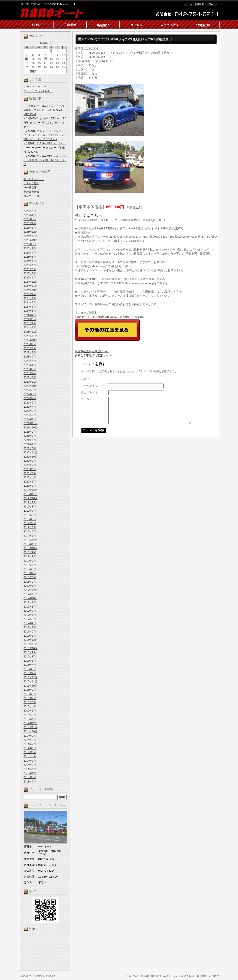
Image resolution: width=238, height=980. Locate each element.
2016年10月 (31, 648)
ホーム (189, 4)
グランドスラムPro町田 (38, 91)
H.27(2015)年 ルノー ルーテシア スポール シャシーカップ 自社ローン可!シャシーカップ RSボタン (44, 135)
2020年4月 (30, 478)
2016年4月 (30, 665)
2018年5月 (30, 569)
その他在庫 (30, 188)
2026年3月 (30, 219)
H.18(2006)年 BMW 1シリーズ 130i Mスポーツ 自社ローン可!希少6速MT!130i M (44, 110)
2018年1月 (30, 586)
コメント (87, 399)
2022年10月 (31, 386)
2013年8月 (30, 777)
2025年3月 (30, 269)
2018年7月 (30, 561)
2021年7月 (30, 436)
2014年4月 (30, 756)
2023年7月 (30, 352)
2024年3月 (30, 319)
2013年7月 (30, 782)
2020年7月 (30, 465)
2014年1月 (30, 769)
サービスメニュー (34, 179)
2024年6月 (30, 307)
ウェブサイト (90, 393)
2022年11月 (31, 382)
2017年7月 (30, 611)
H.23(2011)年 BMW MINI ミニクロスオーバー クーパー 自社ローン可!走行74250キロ (45, 148)
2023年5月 (30, 361)
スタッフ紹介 (31, 183)
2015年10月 (31, 686)
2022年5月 (30, 403)
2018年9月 (30, 552)
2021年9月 (30, 432)
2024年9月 (30, 294)
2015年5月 (30, 702)
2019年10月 (31, 498)
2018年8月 (30, 557)
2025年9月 (30, 244)
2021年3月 (30, 448)
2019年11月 (31, 494)
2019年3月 (30, 527)
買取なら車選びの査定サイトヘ (95, 355)
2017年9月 (30, 603)
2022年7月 (30, 398)
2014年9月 (30, 736)
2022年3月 (30, 411)
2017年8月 (30, 607)
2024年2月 (30, 323)
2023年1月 (30, 377)
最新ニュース (31, 196)
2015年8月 (30, 694)
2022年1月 (30, 419)
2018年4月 (30, 573)
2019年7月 (30, 511)
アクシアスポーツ (35, 87)
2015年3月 (30, 711)
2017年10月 (31, 598)
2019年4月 (30, 523)
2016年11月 (31, 644)
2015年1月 (30, 719)
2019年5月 (30, 519)
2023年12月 (31, 332)
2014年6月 (30, 748)
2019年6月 (30, 515)
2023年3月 (30, 369)
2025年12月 (31, 232)
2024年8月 (30, 298)
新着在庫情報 (31, 192)
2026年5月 (30, 211)
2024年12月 (31, 282)
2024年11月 (31, 286)
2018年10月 (31, 548)
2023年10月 (31, 340)
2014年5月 (30, 752)
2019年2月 (30, 532)
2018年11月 (31, 544)
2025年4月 (30, 265)
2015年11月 (31, 682)
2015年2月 (30, 715)
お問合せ (211, 4)
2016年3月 (30, 669)
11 (27, 59)
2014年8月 (30, 740)
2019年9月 (30, 502)
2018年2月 (30, 582)
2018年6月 (30, 565)
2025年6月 (30, 257)
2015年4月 (30, 707)
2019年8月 (30, 507)
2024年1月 (30, 328)
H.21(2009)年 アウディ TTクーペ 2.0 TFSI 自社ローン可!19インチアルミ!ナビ (45, 123)
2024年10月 (31, 290)
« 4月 (33, 71)
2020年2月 (30, 486)
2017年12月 (31, 590)
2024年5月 (30, 311)
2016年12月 (31, 640)
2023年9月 (30, 344)
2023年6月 (30, 357)
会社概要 (199, 4)
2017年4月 (30, 623)
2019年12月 (31, 490)
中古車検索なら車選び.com (92, 351)
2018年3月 (30, 577)
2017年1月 (30, 636)
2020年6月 (30, 469)
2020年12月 (31, 453)
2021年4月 (30, 444)
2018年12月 (31, 540)
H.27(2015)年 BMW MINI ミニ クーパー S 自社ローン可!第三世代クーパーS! (45, 160)
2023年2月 (30, 373)
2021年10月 (31, 428)
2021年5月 (30, 440)
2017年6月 (30, 615)
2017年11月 (31, 594)
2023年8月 (30, 348)
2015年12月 (31, 677)
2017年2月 (30, 632)
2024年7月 (30, 303)
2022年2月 (30, 415)
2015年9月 (30, 690)
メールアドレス (92, 386)
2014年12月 (31, 723)
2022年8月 (30, 394)
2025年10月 (31, 240)
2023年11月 (31, 336)
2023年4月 (30, 365)
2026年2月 (30, 223)
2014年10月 (31, 731)
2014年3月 (30, 761)
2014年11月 (31, 727)
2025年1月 (30, 278)
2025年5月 (30, 261)
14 (45, 59)
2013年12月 (31, 773)
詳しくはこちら (88, 216)
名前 (85, 379)
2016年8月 (30, 657)
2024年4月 (30, 315)
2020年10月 (31, 457)
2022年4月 (30, 407)
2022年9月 (30, 390)
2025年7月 (30, 253)
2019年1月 (30, 536)
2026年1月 (30, 228)
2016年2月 (30, 673)
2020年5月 (30, 473)
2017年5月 (30, 619)
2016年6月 (30, 661)
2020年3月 (30, 482)
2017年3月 (30, 628)
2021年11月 (31, 423)
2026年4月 (30, 215)
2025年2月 (30, 273)
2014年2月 (30, 765)
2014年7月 (30, 744)
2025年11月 (31, 236)
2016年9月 (30, 652)
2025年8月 (30, 249)
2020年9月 (30, 461)
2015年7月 (30, 698)
